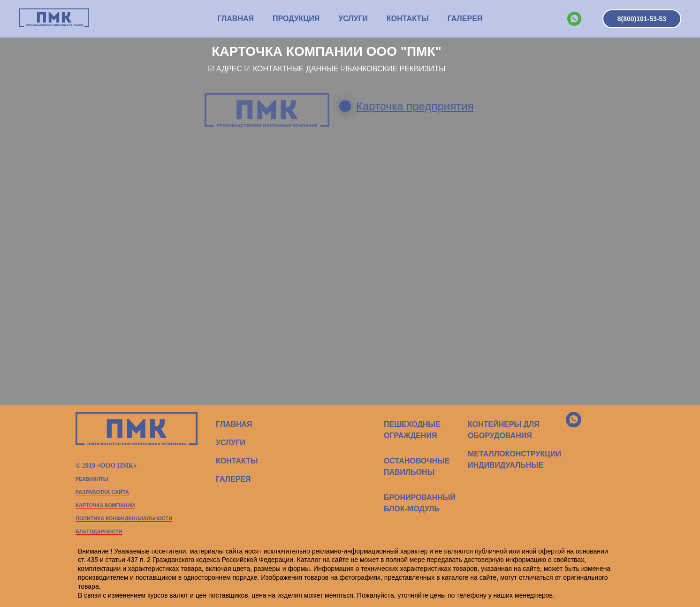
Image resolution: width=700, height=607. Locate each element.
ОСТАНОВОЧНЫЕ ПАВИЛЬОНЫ (417, 467)
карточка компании (105, 505)
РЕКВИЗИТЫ (92, 479)
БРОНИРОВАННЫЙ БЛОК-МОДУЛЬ (420, 503)
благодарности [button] (99, 531)
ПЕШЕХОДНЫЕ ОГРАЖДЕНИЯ (412, 430)
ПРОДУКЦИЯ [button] (296, 19)
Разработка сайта (102, 492)
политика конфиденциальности (124, 518)
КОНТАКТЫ (408, 19)
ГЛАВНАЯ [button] (236, 19)
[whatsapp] (574, 19)
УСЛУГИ (353, 19)
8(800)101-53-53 (642, 19)
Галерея (465, 19)
